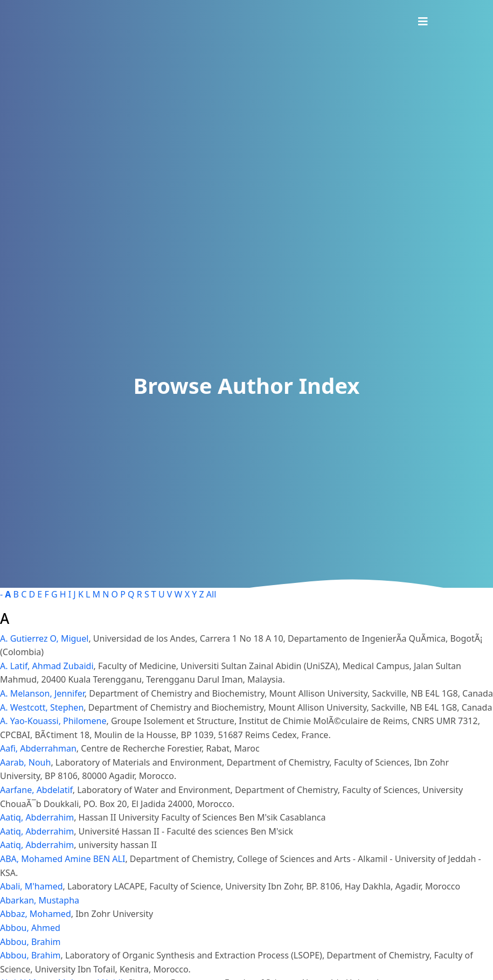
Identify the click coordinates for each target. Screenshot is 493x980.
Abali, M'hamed (32, 886)
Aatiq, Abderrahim (37, 817)
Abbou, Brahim (30, 942)
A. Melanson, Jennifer (42, 693)
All (211, 594)
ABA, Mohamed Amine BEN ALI (63, 859)
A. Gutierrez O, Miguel (44, 638)
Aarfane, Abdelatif (36, 790)
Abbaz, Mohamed (36, 914)
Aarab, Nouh (25, 762)
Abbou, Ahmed (30, 928)
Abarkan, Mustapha (40, 900)
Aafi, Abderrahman (38, 748)
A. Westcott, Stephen (42, 707)
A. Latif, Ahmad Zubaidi (47, 666)
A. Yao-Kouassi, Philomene (53, 721)
